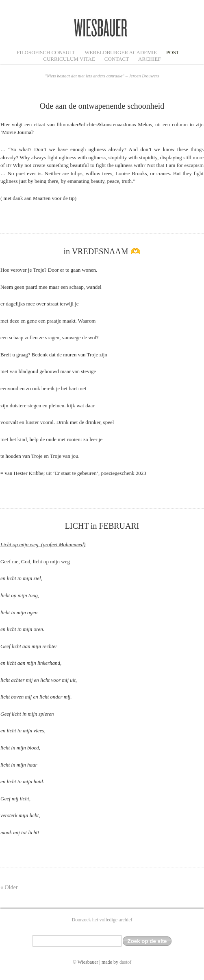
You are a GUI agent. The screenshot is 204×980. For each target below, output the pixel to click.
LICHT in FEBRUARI (102, 526)
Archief (150, 59)
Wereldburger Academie (121, 52)
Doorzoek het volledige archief (102, 920)
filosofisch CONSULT (46, 52)
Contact (117, 59)
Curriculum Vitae (69, 59)
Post (173, 52)
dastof (125, 962)
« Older (9, 887)
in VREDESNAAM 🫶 (102, 251)
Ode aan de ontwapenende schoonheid (102, 106)
